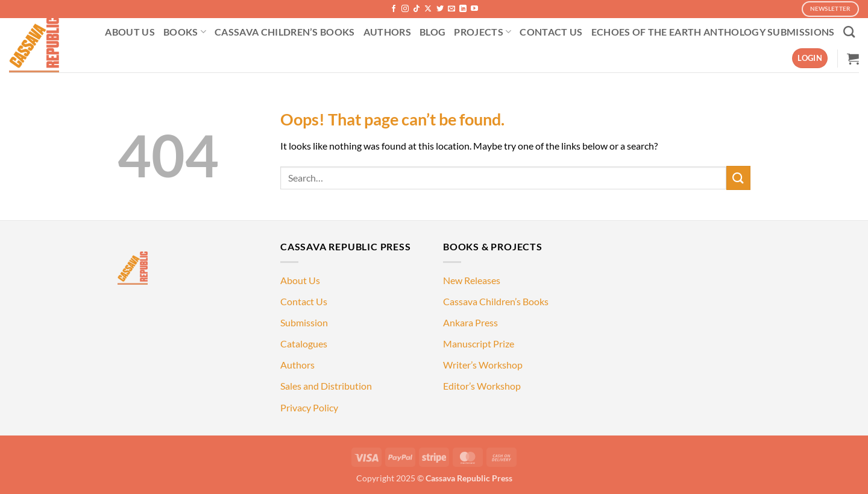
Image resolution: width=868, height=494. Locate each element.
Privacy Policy (309, 407)
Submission (304, 322)
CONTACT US (551, 32)
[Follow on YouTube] (474, 9)
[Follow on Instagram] (405, 9)
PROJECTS (483, 32)
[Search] (849, 32)
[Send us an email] (451, 9)
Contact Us (304, 301)
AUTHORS (387, 32)
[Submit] (738, 178)
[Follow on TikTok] (417, 9)
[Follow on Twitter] (440, 9)
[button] (810, 58)
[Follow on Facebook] (394, 9)
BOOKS (185, 32)
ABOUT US (130, 32)
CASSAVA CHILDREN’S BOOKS (285, 32)
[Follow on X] (428, 9)
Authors (297, 365)
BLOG (432, 32)
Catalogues (304, 344)
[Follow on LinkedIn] (463, 9)
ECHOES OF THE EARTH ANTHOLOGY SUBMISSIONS (713, 32)
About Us (300, 280)
